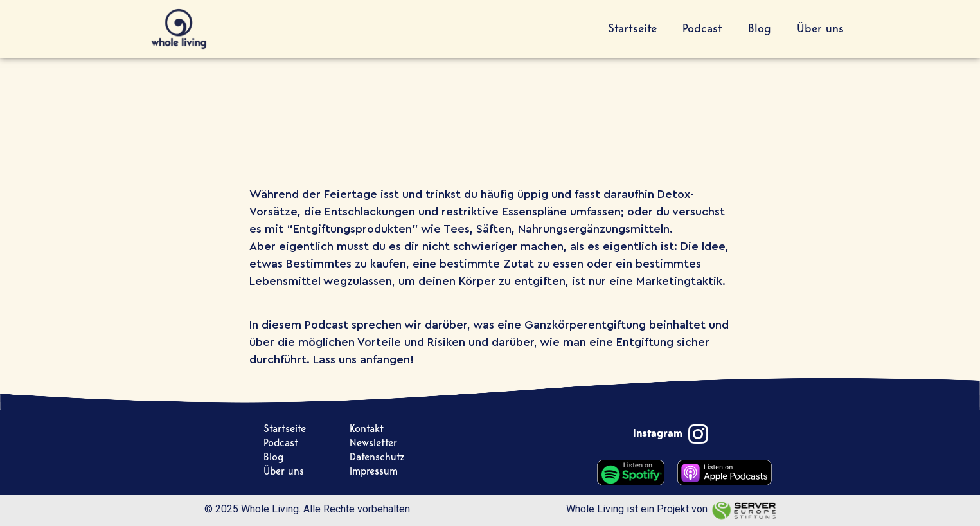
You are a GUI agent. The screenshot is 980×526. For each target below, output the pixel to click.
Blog (760, 29)
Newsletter (373, 443)
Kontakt (367, 429)
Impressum (374, 472)
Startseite (632, 29)
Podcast (702, 29)
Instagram (658, 434)
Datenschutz (377, 458)
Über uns (820, 29)
